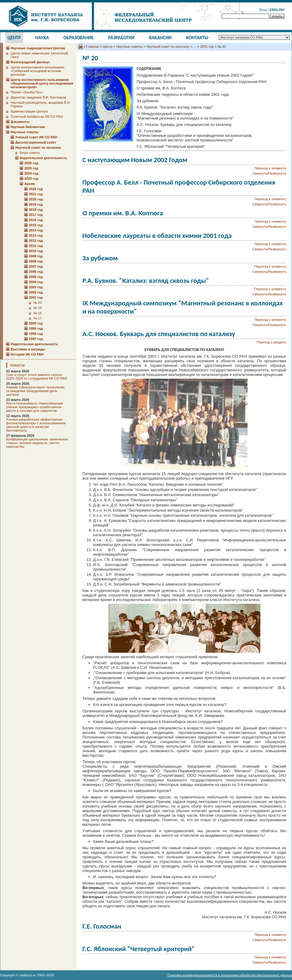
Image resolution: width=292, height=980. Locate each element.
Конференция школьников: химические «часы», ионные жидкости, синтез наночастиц (37, 443)
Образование (78, 38)
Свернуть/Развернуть (269, 173)
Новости (17, 365)
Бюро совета (30, 153)
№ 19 (38, 308)
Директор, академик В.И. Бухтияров (38, 97)
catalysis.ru (27, 975)
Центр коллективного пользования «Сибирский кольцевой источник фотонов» (37, 71)
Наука (42, 38)
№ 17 (38, 318)
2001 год (207, 47)
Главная (92, 47)
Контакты (197, 38)
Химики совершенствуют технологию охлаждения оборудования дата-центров (35, 391)
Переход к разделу (271, 342)
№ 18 (38, 313)
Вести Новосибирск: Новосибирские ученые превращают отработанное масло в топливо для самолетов (35, 407)
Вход (263, 10)
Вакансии (160, 38)
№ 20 (38, 303)
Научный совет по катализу (168, 47)
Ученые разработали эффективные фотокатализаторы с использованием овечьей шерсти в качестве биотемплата (36, 425)
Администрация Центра (29, 111)
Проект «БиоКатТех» (27, 92)
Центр (14, 38)
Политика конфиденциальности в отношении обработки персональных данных (229, 975)
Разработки (121, 38)
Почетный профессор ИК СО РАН (37, 116)
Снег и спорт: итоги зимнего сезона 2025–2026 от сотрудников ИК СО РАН (36, 377)
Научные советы (129, 47)
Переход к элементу (270, 168)
